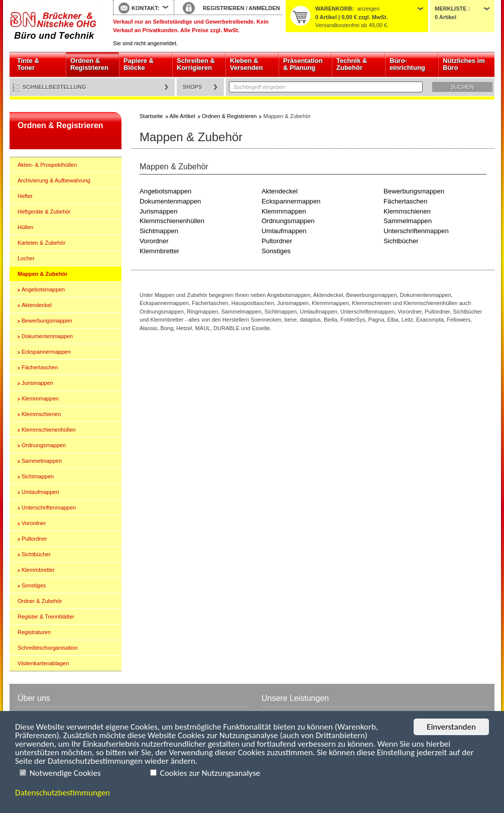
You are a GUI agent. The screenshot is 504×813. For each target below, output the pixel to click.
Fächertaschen (40, 367)
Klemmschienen (41, 414)
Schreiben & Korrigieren (196, 64)
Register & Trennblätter (46, 617)
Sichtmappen (38, 476)
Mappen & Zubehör (43, 274)
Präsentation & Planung (303, 64)
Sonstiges (34, 585)
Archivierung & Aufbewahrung (54, 180)
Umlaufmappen (40, 492)
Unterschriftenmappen (49, 507)
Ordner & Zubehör (40, 601)
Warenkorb (334, 9)
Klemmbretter (38, 570)
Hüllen (25, 227)
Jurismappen (37, 383)
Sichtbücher (36, 554)
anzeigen (368, 9)
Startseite (54, 26)
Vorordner (34, 523)
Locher (26, 258)
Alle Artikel (182, 116)
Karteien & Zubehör (41, 243)
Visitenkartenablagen (43, 663)
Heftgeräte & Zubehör (44, 212)
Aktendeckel (37, 305)
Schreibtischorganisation (48, 648)
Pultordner (34, 539)
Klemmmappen (40, 398)
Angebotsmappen (43, 289)
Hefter (25, 196)
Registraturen (34, 632)
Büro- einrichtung (407, 64)
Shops (193, 87)
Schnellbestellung (54, 87)
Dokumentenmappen (47, 336)
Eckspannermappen (46, 352)
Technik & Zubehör (352, 64)
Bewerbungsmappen (47, 321)
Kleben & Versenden (246, 64)
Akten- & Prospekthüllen (47, 165)
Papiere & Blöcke (139, 64)
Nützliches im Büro (464, 64)
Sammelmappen (42, 461)
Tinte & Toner (28, 64)
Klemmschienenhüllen (49, 430)
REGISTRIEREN (224, 8)
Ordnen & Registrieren (89, 64)
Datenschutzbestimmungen (62, 793)
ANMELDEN (264, 8)
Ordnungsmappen (44, 445)
